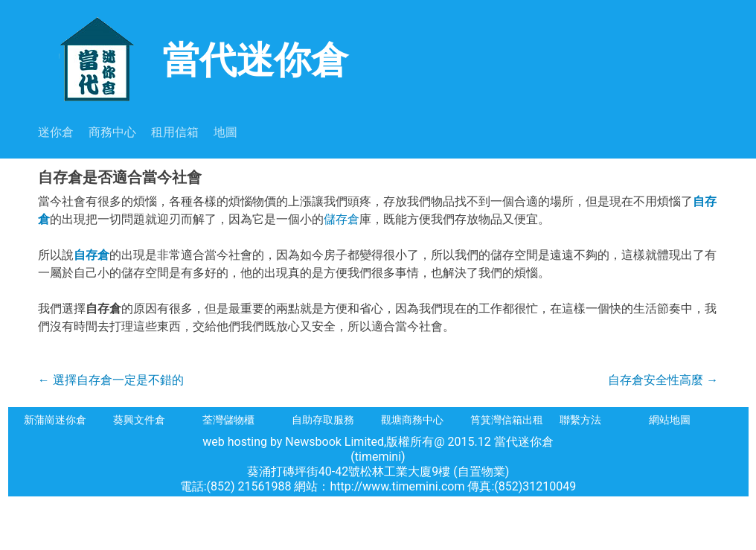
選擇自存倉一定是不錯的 (111, 380)
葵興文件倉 (139, 420)
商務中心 (112, 132)
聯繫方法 (580, 420)
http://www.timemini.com (399, 486)
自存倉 (92, 255)
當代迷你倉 (193, 58)
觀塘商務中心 (412, 420)
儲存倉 (342, 219)
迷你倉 (56, 132)
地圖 (225, 132)
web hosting (235, 442)
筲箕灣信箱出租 (507, 420)
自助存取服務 (323, 420)
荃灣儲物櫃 (228, 420)
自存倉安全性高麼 (663, 380)
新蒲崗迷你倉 (55, 420)
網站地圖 (670, 420)
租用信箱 (175, 132)
